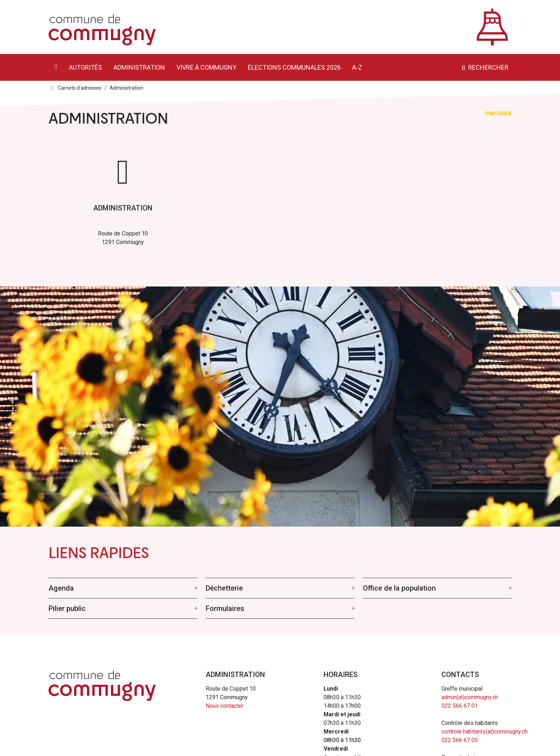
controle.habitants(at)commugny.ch (484, 732)
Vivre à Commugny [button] (206, 67)
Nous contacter (225, 706)
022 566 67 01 (460, 706)
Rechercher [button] (484, 67)
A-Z (357, 67)
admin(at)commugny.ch (470, 697)
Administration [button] (139, 67)
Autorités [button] (86, 67)
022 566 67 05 (460, 740)
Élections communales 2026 (294, 67)
